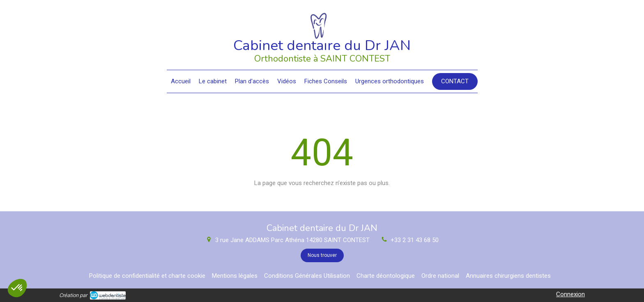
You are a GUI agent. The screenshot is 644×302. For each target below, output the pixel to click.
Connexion (570, 294)
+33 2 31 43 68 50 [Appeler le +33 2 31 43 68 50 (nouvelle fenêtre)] (415, 240)
